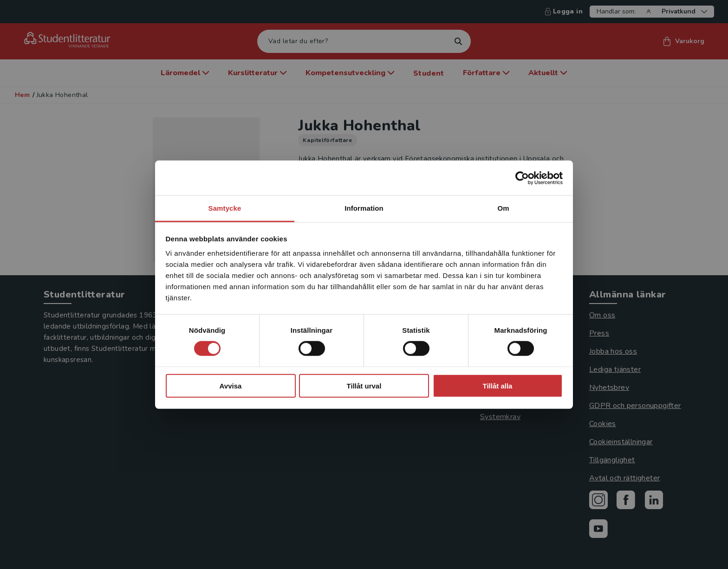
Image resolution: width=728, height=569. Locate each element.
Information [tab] (364, 208)
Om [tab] (503, 208)
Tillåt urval (364, 386)
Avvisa (231, 386)
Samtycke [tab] (225, 208)
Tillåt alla (498, 386)
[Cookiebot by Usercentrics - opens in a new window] (522, 178)
